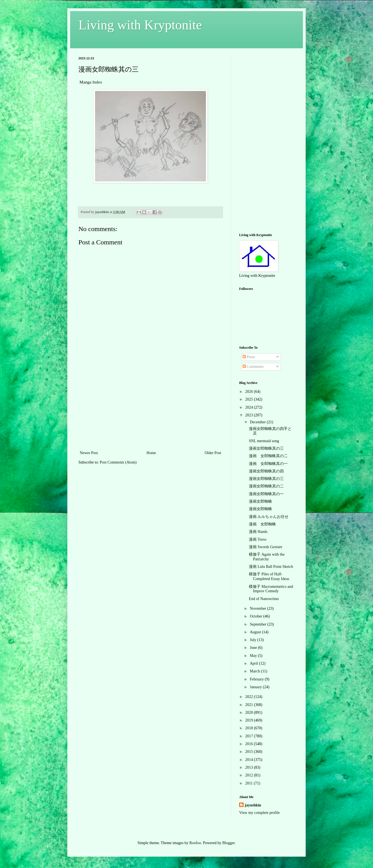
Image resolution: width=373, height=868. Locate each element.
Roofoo (195, 843)
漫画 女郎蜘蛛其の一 (268, 464)
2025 (250, 399)
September (258, 624)
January (256, 687)
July (253, 640)
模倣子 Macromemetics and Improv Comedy (271, 589)
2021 (250, 705)
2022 (250, 697)
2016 (250, 744)
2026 (250, 392)
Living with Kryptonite (140, 25)
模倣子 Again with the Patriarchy (267, 557)
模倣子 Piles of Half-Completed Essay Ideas (269, 576)
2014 (250, 760)
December (258, 422)
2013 (250, 767)
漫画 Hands (258, 532)
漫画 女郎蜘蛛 (262, 524)
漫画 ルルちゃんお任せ (269, 517)
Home (151, 453)
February (257, 679)
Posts (249, 357)
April (254, 663)
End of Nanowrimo (264, 599)
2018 (250, 728)
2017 (250, 736)
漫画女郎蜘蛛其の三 (266, 448)
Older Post (213, 453)
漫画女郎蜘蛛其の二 (266, 486)
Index (97, 82)
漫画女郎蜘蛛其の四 (266, 471)
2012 (250, 775)
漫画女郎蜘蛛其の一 (266, 494)
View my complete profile (260, 813)
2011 (250, 783)
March (255, 671)
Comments (253, 367)
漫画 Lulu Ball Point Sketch (271, 567)
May (254, 656)
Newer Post (89, 453)
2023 (250, 415)
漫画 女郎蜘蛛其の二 (268, 456)
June (254, 648)
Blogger (228, 843)
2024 (250, 407)
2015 (250, 752)
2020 (250, 713)
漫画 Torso (258, 539)
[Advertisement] (150, 408)
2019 (250, 720)
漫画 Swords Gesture (266, 547)
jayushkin (253, 805)
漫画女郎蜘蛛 (260, 501)
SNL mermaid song (264, 441)
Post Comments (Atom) (118, 462)
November (258, 608)
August (256, 632)
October (256, 616)
